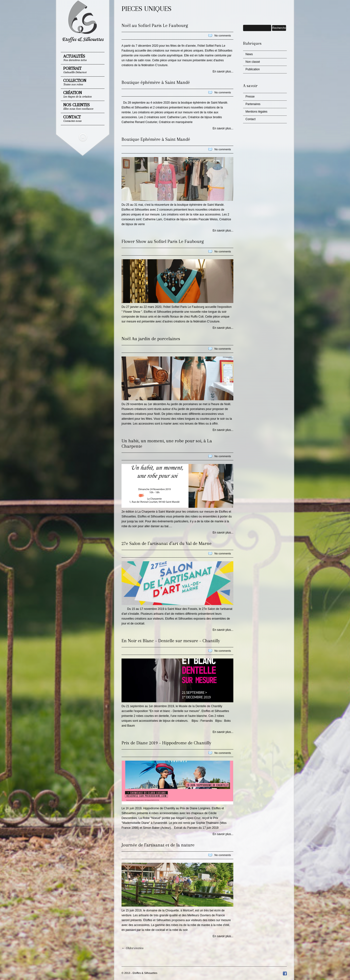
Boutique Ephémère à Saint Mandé (156, 139)
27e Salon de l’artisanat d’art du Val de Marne (166, 543)
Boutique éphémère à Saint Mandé (156, 82)
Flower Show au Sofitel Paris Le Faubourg (163, 241)
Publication (253, 69)
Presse (250, 97)
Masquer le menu (83, 137)
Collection (75, 82)
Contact (72, 119)
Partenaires (253, 104)
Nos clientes (78, 106)
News (249, 54)
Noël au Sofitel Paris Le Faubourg (155, 26)
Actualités (75, 58)
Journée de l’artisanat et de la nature (158, 845)
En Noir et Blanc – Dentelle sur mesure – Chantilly (171, 641)
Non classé (253, 62)
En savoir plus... (223, 71)
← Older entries (132, 948)
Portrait (75, 70)
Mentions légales (256, 112)
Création (77, 94)
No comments (223, 36)
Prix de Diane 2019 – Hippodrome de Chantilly (166, 743)
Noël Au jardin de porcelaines (151, 339)
